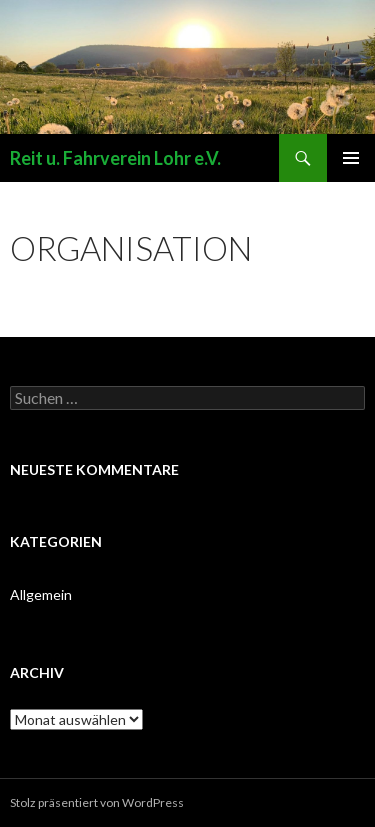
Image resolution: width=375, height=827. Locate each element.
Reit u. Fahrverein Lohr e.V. (115, 158)
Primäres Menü (351, 158)
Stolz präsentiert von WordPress (97, 802)
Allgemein (41, 594)
